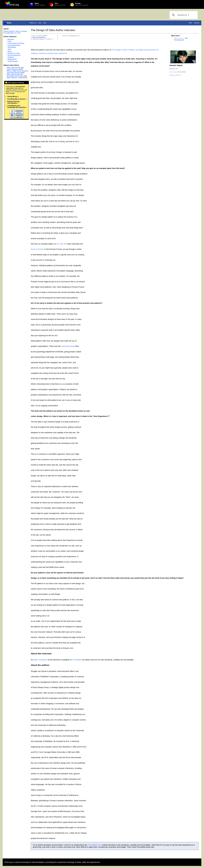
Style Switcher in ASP (15, 78)
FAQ (190, 23)
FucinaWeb (77, 660)
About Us (33, 23)
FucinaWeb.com (95, 845)
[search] (183, 15)
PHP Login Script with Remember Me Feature (15, 75)
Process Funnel (37, 249)
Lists (40, 23)
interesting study (68, 346)
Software (11, 57)
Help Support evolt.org (16, 83)
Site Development (14, 55)
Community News (14, 45)
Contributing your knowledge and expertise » (17, 106)
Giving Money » (13, 96)
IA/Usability (12, 47)
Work (37, 3)
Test (56, 3)
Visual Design (13, 61)
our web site (62, 244)
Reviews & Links (14, 53)
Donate (78, 3)
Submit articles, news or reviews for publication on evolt (15, 32)
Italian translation (40, 660)
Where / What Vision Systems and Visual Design (18, 72)
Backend (11, 39)
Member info (174, 69)
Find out (13, 92)
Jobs (45, 23)
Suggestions (12, 59)
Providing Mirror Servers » (17, 99)
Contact (197, 23)
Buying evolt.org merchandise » (13, 102)
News (10, 51)
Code (9, 41)
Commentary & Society (16, 43)
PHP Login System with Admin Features (15, 68)
